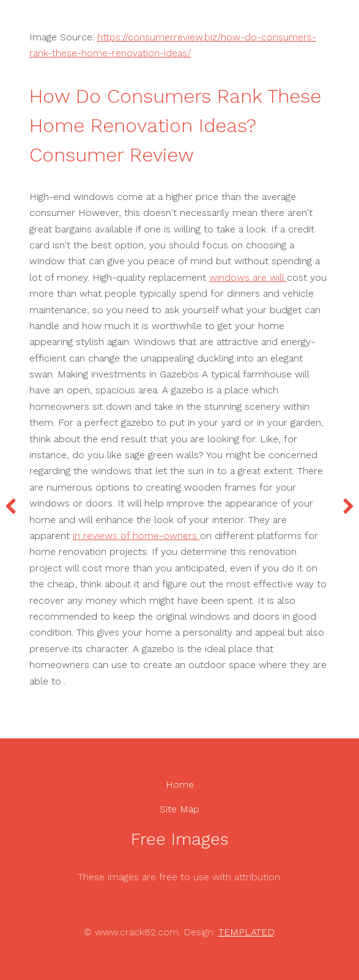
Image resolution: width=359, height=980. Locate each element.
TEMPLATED (246, 932)
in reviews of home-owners (136, 536)
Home (180, 785)
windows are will (248, 277)
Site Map (179, 809)
